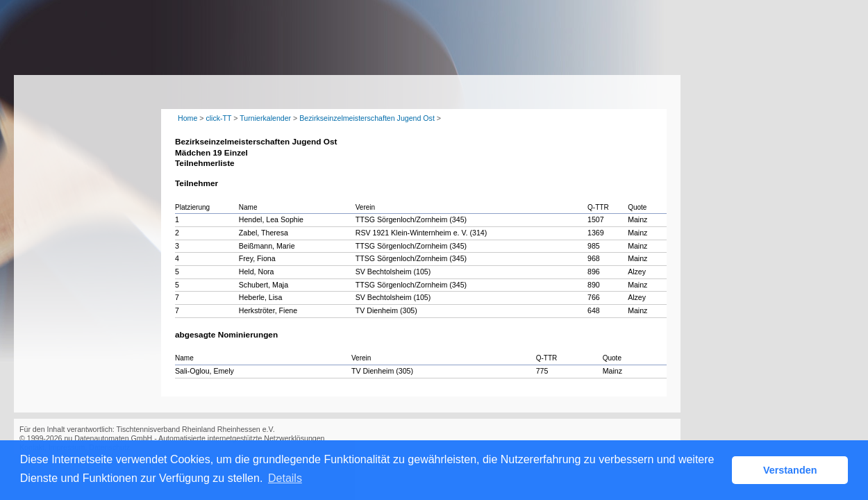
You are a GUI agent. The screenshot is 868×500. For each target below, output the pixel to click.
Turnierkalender (265, 118)
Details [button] (285, 478)
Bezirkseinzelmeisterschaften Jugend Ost (367, 118)
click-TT (218, 118)
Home (187, 118)
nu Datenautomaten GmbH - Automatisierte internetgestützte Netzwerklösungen (194, 438)
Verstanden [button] (790, 470)
